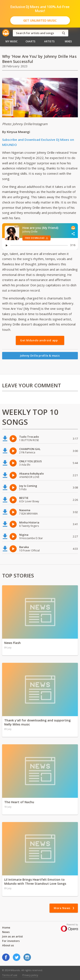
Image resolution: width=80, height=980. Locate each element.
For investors (11, 941)
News (6, 932)
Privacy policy (30, 975)
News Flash (12, 643)
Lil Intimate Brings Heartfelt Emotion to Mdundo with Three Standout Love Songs (35, 882)
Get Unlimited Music (40, 20)
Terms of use (10, 975)
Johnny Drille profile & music (40, 356)
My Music (12, 41)
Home (6, 927)
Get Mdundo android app (39, 340)
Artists (49, 41)
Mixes (68, 41)
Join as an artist (12, 936)
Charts (31, 41)
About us (8, 945)
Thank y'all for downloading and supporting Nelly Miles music (37, 722)
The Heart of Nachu (19, 802)
